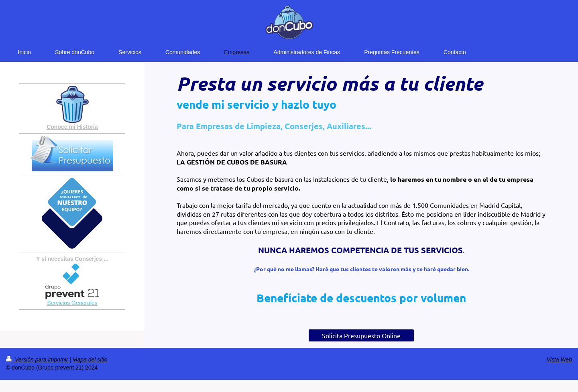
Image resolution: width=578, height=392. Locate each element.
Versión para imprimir (38, 360)
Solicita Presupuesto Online (361, 335)
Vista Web (559, 360)
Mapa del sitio (90, 360)
